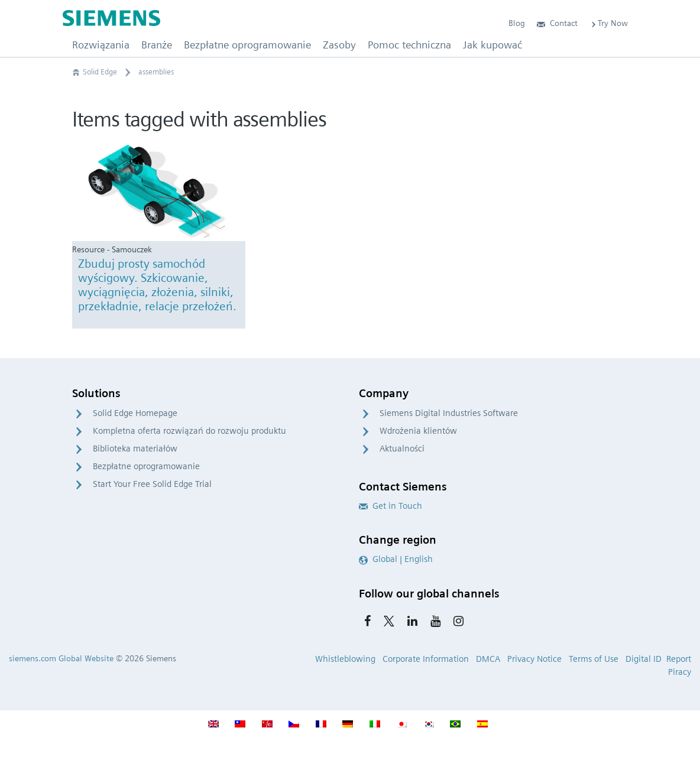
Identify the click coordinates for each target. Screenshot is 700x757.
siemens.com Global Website (61, 658)
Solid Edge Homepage (135, 413)
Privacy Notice (534, 659)
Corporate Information (426, 659)
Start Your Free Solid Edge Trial (152, 484)
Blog (517, 23)
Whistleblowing (345, 659)
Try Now (609, 23)
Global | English (396, 559)
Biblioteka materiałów (135, 449)
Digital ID (644, 659)
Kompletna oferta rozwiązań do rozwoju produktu (189, 431)
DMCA (488, 659)
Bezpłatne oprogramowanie (146, 466)
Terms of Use (594, 659)
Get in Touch (390, 506)
